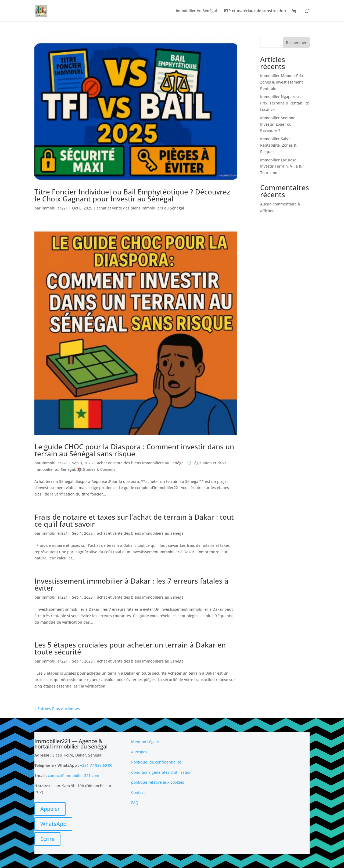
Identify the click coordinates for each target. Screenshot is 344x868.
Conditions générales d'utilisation (161, 772)
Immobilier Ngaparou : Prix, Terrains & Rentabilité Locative (285, 103)
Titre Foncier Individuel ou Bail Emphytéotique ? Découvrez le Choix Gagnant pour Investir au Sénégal (132, 195)
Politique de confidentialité (156, 762)
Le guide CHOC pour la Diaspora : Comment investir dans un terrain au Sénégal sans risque (134, 450)
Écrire (47, 839)
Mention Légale (145, 742)
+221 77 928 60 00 (96, 765)
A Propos (139, 752)
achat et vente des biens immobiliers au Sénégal (140, 208)
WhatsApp (53, 824)
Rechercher (296, 43)
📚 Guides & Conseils (96, 469)
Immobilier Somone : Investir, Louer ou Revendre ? (279, 124)
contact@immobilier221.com (74, 775)
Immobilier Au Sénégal (196, 11)
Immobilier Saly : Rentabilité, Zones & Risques (278, 145)
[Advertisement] (269, 772)
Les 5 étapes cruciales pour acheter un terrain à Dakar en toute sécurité (130, 648)
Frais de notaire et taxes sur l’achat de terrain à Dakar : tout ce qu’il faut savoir (134, 520)
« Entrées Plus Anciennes (57, 709)
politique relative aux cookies (158, 782)
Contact (138, 792)
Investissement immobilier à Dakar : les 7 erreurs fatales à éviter (131, 584)
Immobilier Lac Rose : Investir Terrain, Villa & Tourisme (281, 166)
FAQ (135, 803)
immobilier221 (55, 208)
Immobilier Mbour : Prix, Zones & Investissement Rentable (282, 82)
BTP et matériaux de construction (255, 11)
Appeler (50, 809)
